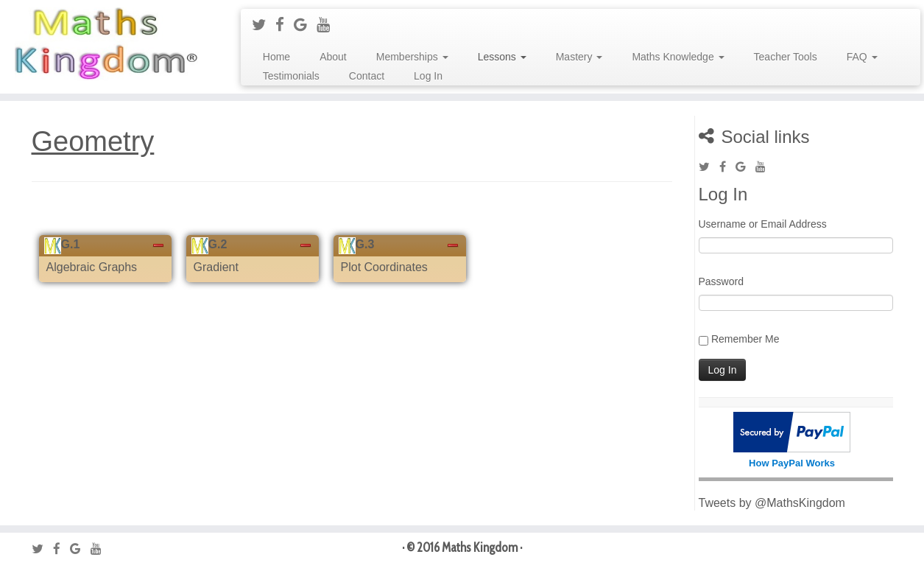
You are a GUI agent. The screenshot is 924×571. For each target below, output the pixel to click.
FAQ (862, 57)
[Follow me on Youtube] (328, 25)
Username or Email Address (763, 224)
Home (276, 57)
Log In (428, 76)
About (333, 57)
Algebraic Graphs (92, 267)
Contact (367, 76)
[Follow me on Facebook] (285, 25)
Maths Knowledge (678, 57)
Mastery (579, 57)
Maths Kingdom (480, 547)
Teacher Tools (786, 57)
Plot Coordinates (384, 267)
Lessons (502, 57)
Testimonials (291, 76)
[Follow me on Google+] (305, 25)
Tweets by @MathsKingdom (772, 503)
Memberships (412, 57)
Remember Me (745, 339)
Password (721, 281)
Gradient (216, 267)
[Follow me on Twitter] (264, 25)
